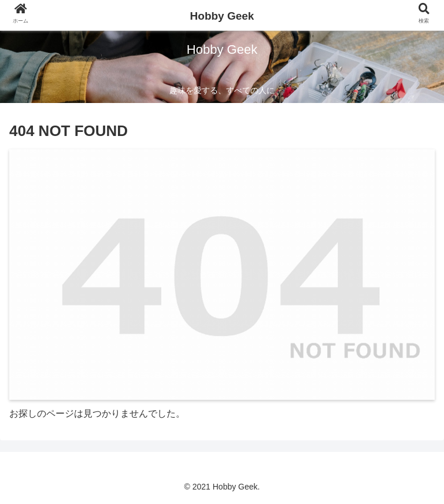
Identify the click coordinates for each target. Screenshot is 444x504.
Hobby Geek (222, 16)
